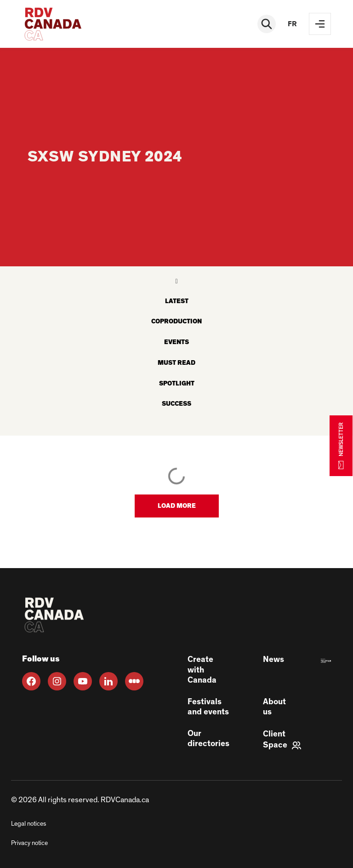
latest (177, 301)
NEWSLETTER (341, 445)
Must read (176, 363)
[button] (177, 506)
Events (176, 342)
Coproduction (176, 322)
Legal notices (28, 824)
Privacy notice (29, 843)
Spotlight (177, 384)
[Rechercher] (267, 24)
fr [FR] (292, 24)
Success (176, 404)
